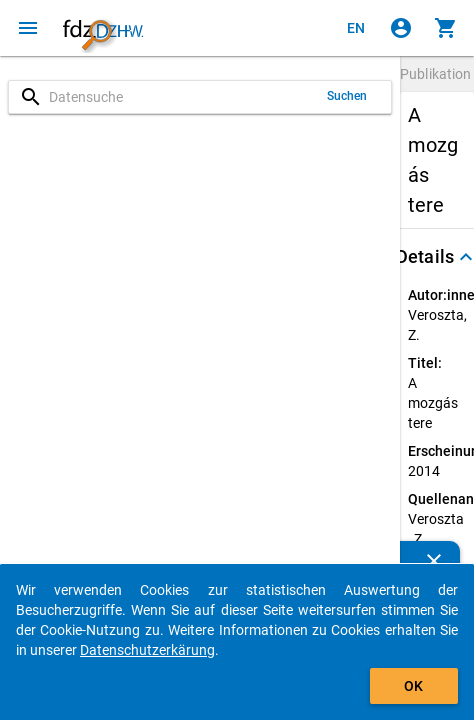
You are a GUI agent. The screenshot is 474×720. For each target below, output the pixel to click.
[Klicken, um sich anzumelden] (401, 28)
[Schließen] (434, 561)
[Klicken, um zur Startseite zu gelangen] (103, 28)
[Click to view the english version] (356, 28)
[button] (437, 257)
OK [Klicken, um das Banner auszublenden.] (413, 686)
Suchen (347, 96)
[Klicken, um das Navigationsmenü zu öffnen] (28, 28)
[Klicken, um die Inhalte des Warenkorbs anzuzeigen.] (446, 28)
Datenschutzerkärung (147, 650)
